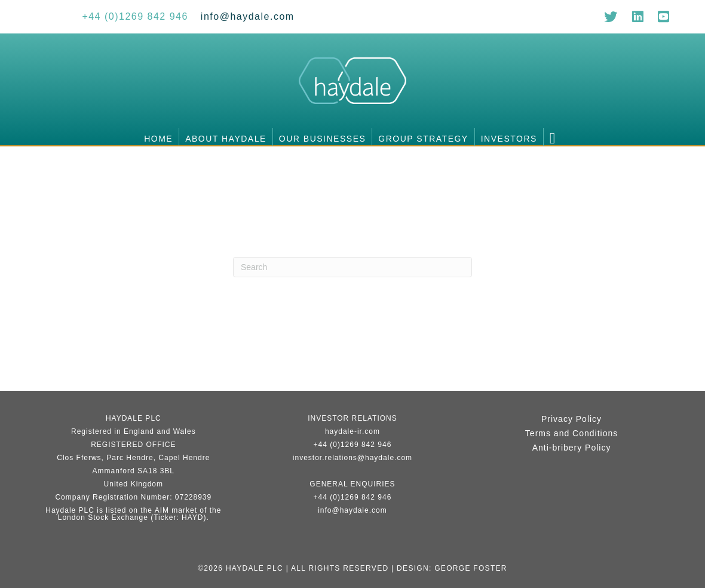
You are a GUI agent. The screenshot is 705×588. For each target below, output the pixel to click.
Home (158, 139)
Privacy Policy (571, 419)
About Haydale (226, 139)
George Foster (471, 568)
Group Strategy (423, 139)
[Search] (352, 267)
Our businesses (322, 139)
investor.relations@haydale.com (352, 458)
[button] (555, 137)
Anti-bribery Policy (572, 448)
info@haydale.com (352, 510)
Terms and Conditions (571, 433)
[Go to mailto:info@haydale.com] (248, 16)
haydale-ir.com (352, 431)
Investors (509, 139)
